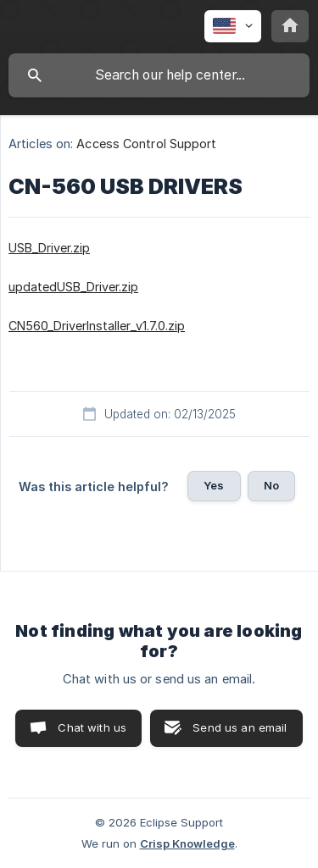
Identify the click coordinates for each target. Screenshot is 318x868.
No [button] (271, 485)
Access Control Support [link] (146, 144)
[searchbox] (159, 75)
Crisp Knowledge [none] (187, 843)
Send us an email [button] (240, 727)
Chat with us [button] (92, 727)
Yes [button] (214, 485)
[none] (233, 26)
